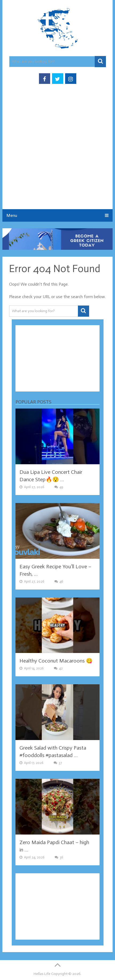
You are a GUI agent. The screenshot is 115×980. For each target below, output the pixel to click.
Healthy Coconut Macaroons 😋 (56, 661)
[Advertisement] (57, 152)
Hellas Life (42, 974)
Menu (12, 215)
